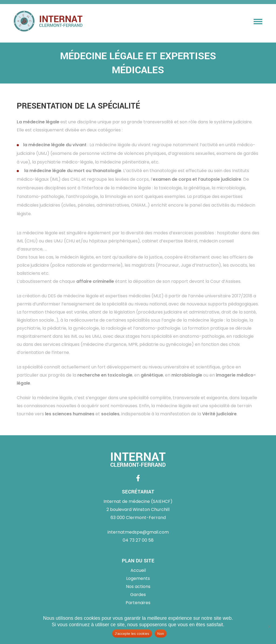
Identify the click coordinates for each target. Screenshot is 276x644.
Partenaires (138, 603)
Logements (138, 578)
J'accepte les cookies (132, 634)
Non (161, 634)
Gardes (138, 595)
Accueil (138, 570)
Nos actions (138, 586)
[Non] (269, 626)
